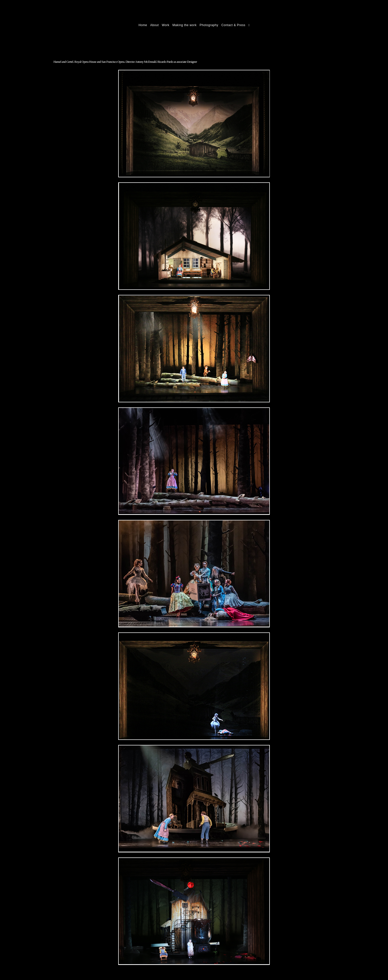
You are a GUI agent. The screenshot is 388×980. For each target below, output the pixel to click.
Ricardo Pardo (64, 25)
